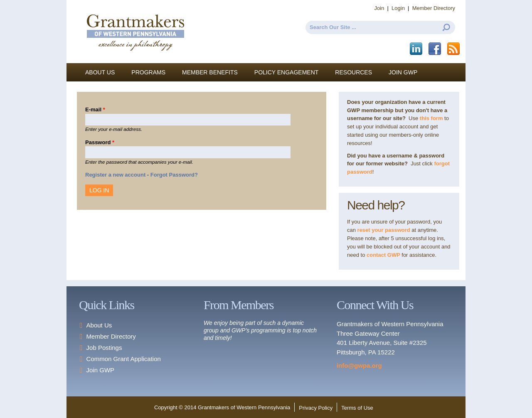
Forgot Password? (174, 175)
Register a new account (115, 175)
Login (398, 8)
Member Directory (434, 8)
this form (431, 118)
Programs (148, 72)
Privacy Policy (316, 408)
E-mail (95, 109)
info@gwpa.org (359, 365)
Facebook (435, 49)
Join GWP (403, 72)
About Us (100, 72)
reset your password (384, 230)
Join (379, 8)
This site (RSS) (454, 49)
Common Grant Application (124, 359)
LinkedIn (417, 49)
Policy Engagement (287, 72)
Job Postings (104, 348)
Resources (353, 72)
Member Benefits (210, 72)
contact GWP (384, 255)
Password (100, 142)
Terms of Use (357, 408)
